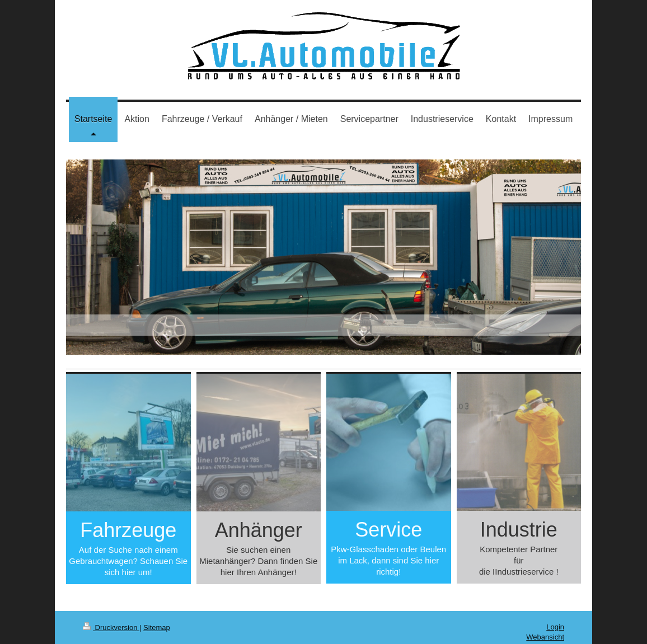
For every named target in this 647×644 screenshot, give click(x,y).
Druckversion (111, 627)
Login (555, 627)
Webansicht (545, 637)
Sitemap (157, 627)
